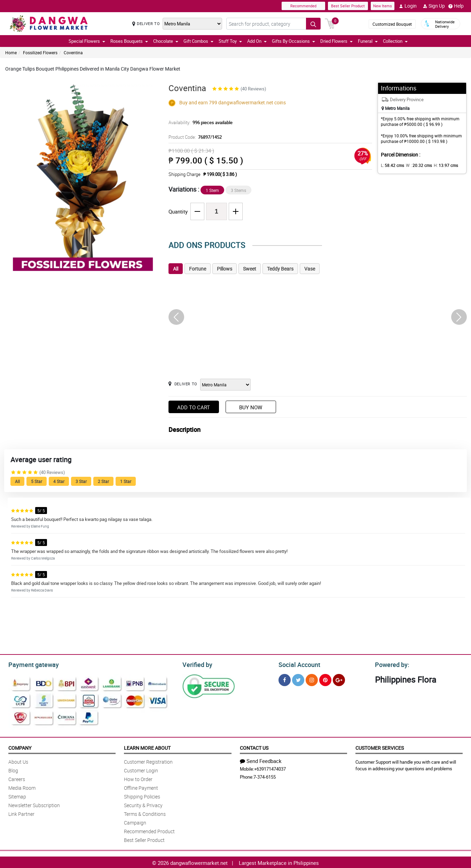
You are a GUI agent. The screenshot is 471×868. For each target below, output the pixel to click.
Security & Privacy (143, 804)
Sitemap (17, 795)
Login (408, 6)
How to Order (138, 778)
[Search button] (313, 24)
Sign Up (434, 6)
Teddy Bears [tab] (280, 269)
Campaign (135, 822)
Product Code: (194, 137)
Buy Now (251, 407)
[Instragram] (312, 679)
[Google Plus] (339, 679)
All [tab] (176, 269)
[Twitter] (298, 679)
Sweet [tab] (250, 269)
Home (11, 53)
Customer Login (141, 769)
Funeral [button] (368, 41)
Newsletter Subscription (34, 804)
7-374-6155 (265, 776)
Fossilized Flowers (40, 53)
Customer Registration (148, 761)
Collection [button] (395, 41)
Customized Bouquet (392, 24)
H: (440, 165)
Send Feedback (261, 760)
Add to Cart (194, 407)
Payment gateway (30, 664)
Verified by (196, 664)
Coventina (73, 53)
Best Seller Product (348, 6)
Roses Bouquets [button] (129, 41)
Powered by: (391, 664)
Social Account (297, 664)
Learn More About (147, 747)
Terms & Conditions (145, 813)
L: (391, 165)
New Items (383, 6)
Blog (13, 769)
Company (20, 747)
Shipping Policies (142, 795)
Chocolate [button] (166, 41)
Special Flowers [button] (87, 41)
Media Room (22, 787)
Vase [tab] (310, 269)
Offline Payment (141, 787)
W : (415, 165)
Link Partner (21, 813)
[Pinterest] (325, 679)
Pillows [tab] (225, 269)
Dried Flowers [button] (336, 41)
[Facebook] (285, 679)
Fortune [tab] (198, 269)
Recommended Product (149, 830)
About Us (18, 761)
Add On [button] (257, 41)
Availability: (199, 122)
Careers (17, 778)
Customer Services (380, 747)
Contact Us (254, 747)
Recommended (303, 6)
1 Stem (212, 190)
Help (456, 6)
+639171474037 (270, 768)
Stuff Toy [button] (230, 41)
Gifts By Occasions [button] (293, 41)
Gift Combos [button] (198, 41)
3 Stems (238, 190)
